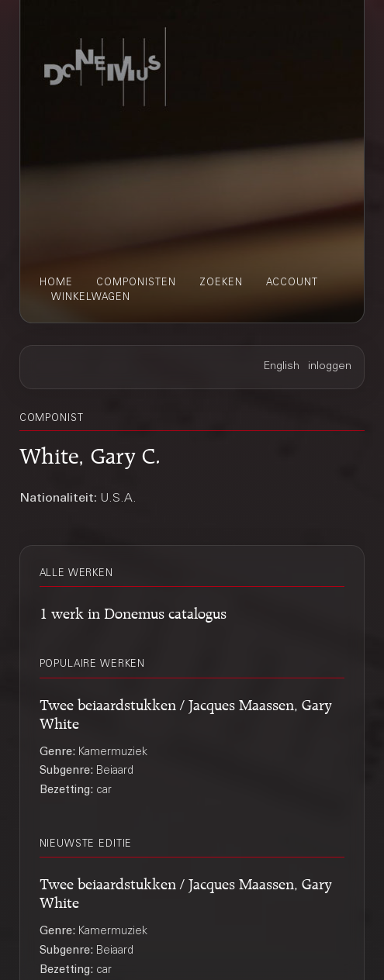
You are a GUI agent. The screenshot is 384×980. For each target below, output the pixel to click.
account (292, 283)
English (282, 367)
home (56, 283)
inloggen (330, 367)
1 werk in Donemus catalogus (133, 611)
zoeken (221, 283)
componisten (136, 283)
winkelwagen (91, 298)
